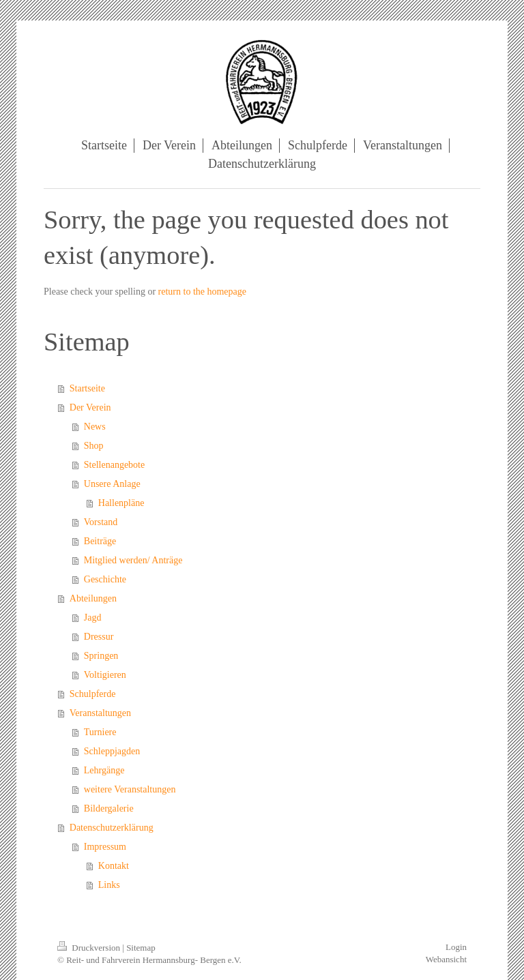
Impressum (105, 847)
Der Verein (90, 407)
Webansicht (446, 959)
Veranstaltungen (100, 713)
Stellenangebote (114, 465)
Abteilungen (93, 598)
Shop (94, 446)
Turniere (100, 732)
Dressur (99, 637)
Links (109, 885)
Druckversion (90, 948)
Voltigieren (105, 675)
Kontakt (114, 866)
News (95, 427)
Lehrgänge (104, 770)
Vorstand (101, 522)
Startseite (87, 388)
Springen (101, 656)
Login (456, 947)
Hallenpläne (121, 503)
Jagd (93, 618)
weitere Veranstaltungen (130, 789)
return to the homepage (202, 292)
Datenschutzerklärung (112, 828)
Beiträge (100, 541)
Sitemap (141, 948)
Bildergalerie (109, 808)
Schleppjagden (112, 751)
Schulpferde (93, 694)
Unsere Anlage (112, 484)
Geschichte (105, 579)
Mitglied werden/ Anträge (133, 560)
